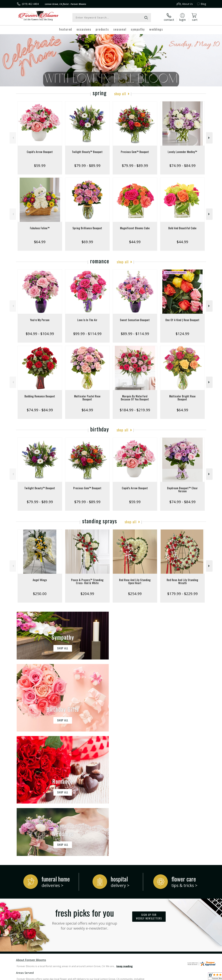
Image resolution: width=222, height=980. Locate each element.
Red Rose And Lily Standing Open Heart (135, 581)
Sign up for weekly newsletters (149, 792)
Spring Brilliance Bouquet (87, 228)
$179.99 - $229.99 (182, 594)
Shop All (120, 94)
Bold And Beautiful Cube (182, 228)
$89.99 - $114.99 (135, 334)
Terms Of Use (140, 977)
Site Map (198, 977)
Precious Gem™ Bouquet (135, 152)
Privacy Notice (158, 977)
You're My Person (40, 320)
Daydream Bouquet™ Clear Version (182, 490)
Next (209, 138)
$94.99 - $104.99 (40, 334)
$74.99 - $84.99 (182, 165)
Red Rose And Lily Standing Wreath (182, 581)
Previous (13, 138)
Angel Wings (40, 580)
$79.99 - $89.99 (87, 165)
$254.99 (135, 594)
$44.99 (135, 242)
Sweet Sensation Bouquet (135, 320)
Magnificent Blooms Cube (135, 228)
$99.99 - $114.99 (87, 334)
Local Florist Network (179, 977)
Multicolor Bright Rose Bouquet (182, 398)
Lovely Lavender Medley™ (182, 152)
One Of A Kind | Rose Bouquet (182, 320)
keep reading (125, 842)
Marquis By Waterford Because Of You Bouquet (135, 398)
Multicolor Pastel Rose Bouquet (87, 398)
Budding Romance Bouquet (40, 396)
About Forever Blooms (31, 835)
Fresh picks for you (84, 794)
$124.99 (182, 334)
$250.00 (40, 594)
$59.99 (40, 165)
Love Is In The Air (87, 320)
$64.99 (40, 242)
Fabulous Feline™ (40, 228)
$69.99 (87, 242)
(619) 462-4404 (30, 4)
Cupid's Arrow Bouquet (40, 152)
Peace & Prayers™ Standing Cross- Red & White (87, 581)
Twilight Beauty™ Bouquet (87, 152)
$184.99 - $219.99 (135, 410)
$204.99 (87, 594)
